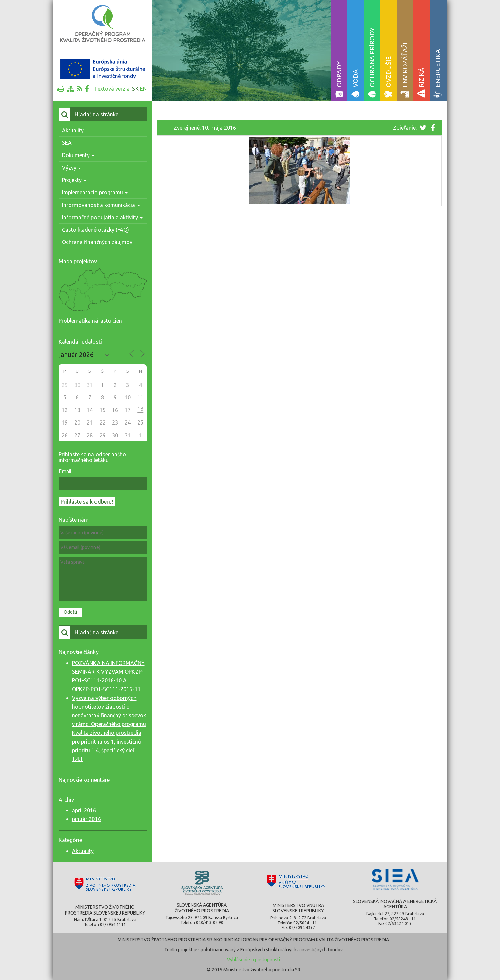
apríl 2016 (84, 810)
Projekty (74, 180)
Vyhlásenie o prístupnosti (254, 960)
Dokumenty (78, 155)
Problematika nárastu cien (90, 321)
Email (65, 471)
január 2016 (86, 819)
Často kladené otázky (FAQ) (95, 230)
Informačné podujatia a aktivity (102, 217)
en (143, 89)
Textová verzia (112, 89)
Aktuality (73, 130)
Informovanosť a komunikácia (101, 205)
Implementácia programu (95, 192)
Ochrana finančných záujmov (97, 242)
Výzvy (71, 168)
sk (135, 89)
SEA (67, 143)
